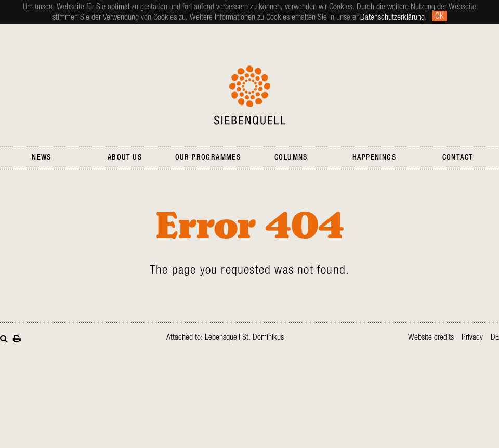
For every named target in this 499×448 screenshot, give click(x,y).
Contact (458, 157)
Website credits (431, 337)
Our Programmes (208, 157)
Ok (439, 16)
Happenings (374, 157)
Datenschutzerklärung (392, 17)
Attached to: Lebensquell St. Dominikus (225, 337)
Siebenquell (250, 95)
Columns (291, 157)
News (42, 157)
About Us (125, 157)
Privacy (472, 337)
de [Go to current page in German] (495, 337)
